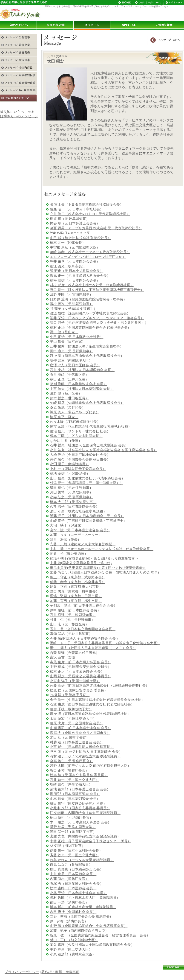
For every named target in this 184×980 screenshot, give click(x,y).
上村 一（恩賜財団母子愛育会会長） (78, 469)
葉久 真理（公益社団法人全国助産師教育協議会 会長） (92, 945)
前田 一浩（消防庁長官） (69, 902)
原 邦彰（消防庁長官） (69, 921)
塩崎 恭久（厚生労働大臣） (71, 784)
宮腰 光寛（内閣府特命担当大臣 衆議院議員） (85, 836)
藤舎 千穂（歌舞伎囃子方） (71, 709)
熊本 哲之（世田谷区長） (69, 398)
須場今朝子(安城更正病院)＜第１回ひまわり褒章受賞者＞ (94, 558)
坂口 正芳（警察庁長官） (69, 770)
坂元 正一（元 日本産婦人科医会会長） (80, 276)
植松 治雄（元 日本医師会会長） (75, 280)
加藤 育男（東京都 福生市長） (76, 601)
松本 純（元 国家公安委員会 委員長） (79, 775)
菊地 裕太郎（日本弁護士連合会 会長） (80, 789)
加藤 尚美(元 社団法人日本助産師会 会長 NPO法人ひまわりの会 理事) (104, 572)
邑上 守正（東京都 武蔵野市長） (78, 577)
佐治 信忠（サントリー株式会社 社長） (80, 431)
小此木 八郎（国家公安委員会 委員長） (80, 808)
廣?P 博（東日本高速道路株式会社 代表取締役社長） (90, 714)
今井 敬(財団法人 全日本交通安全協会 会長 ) (84, 638)
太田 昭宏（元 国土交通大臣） (73, 719)
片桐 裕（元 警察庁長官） (70, 695)
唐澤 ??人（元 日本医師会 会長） (75, 365)
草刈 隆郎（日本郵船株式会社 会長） (78, 384)
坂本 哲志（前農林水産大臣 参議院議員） (83, 907)
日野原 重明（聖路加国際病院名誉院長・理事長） (88, 299)
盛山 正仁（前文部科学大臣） (74, 940)
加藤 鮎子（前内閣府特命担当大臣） (79, 931)
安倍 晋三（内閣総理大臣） (71, 361)
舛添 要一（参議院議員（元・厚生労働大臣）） (87, 483)
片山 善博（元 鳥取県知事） (71, 492)
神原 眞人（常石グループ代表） (75, 412)
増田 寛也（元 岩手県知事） (71, 488)
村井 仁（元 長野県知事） (72, 620)
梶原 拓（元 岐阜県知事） (70, 219)
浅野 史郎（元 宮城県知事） (71, 294)
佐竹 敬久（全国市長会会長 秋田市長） (80, 459)
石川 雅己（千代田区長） (69, 375)
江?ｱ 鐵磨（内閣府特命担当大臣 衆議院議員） (85, 813)
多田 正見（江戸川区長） (69, 379)
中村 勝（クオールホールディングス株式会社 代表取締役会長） (102, 549)
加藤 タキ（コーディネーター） (76, 535)
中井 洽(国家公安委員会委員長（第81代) (81, 563)
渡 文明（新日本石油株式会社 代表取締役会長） (87, 356)
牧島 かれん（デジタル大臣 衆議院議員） (82, 860)
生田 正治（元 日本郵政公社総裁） (77, 337)
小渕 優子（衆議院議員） (69, 464)
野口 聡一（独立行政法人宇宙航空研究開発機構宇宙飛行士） (97, 290)
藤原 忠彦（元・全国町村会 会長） (77, 723)
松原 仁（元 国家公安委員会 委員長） (79, 690)
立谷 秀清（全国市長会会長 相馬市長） (81, 916)
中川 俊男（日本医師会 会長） (73, 874)
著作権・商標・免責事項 (60, 972)
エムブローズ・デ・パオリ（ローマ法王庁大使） (88, 257)
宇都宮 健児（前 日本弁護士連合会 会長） (83, 605)
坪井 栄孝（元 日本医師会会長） (75, 261)
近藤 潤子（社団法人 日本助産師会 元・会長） (87, 516)
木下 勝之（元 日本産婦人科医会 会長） (80, 822)
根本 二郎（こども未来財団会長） (76, 436)
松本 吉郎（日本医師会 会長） (73, 888)
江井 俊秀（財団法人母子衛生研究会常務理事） (87, 346)
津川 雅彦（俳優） (65, 540)
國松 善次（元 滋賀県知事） (71, 304)
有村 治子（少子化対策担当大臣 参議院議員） (85, 756)
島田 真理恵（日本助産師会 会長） (77, 869)
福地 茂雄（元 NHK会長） (70, 473)
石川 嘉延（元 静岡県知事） (73, 615)
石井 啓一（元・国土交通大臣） (75, 780)
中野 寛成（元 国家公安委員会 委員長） (80, 667)
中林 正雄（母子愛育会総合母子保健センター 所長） (90, 841)
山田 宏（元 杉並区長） (69, 624)
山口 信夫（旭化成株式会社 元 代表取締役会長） (87, 478)
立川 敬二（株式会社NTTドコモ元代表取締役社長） (90, 214)
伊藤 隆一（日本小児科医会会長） (76, 851)
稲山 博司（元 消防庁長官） (71, 818)
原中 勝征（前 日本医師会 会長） (75, 610)
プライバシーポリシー (22, 972)
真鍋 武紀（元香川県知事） (71, 634)
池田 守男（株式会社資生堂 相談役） (78, 511)
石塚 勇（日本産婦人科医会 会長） (77, 884)
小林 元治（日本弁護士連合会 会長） (78, 893)
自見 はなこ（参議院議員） (71, 865)
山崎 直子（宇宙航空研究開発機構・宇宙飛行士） (88, 521)
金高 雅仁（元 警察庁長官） (71, 761)
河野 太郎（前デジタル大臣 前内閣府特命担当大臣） (90, 766)
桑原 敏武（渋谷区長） (68, 408)
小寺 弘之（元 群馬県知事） (71, 497)
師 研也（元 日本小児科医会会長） (77, 271)
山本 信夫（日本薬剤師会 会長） (75, 799)
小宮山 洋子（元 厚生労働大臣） (75, 681)
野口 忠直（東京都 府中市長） (75, 591)
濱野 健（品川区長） (66, 393)
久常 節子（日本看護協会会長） (75, 507)
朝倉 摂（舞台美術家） (69, 554)
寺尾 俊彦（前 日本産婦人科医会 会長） (80, 662)
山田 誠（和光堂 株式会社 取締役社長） (80, 238)
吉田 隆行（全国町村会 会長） (73, 912)
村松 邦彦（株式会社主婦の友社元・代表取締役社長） (92, 285)
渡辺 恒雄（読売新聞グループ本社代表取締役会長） (90, 313)
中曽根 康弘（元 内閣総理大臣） (75, 247)
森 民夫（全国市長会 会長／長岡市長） (80, 733)
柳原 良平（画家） (64, 417)
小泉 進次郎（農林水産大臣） (73, 954)
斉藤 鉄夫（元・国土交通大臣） (75, 855)
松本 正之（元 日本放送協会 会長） (77, 672)
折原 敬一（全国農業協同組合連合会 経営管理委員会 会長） (100, 935)
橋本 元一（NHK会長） (68, 243)
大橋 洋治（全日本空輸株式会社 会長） (80, 455)
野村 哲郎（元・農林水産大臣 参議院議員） (85, 898)
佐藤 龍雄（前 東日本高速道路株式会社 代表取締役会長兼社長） (99, 686)
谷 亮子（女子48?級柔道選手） (73, 309)
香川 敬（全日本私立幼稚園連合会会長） (83, 629)
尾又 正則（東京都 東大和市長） (76, 587)
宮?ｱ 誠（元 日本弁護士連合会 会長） (80, 530)
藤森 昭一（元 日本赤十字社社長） (77, 209)
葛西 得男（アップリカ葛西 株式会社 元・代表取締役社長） (96, 228)
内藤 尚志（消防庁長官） (69, 879)
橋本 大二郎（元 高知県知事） (73, 502)
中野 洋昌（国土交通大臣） (71, 949)
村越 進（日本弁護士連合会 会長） (77, 742)
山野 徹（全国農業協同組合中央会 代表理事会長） (89, 926)
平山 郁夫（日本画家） (68, 342)
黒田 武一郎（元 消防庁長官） (73, 832)
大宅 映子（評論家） (67, 525)
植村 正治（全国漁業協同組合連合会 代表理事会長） (90, 328)
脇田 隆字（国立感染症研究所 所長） (78, 804)
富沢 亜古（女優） (64, 657)
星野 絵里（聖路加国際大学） (73, 827)
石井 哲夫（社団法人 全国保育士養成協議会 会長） (89, 445)
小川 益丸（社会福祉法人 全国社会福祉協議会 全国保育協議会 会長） (103, 450)
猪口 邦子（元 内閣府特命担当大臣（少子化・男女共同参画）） (99, 323)
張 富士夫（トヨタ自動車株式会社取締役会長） (87, 204)
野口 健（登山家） (64, 332)
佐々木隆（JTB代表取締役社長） (75, 422)
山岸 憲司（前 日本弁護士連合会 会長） (80, 728)
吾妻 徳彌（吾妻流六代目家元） (75, 653)
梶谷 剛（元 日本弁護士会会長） (75, 223)
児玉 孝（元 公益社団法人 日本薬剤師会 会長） (86, 752)
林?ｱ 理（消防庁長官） (68, 846)
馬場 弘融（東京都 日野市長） (76, 596)
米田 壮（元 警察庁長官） (70, 737)
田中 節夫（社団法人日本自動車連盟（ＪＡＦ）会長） (93, 648)
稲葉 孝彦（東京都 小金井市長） (78, 582)
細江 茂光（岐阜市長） (68, 266)
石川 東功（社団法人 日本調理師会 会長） (82, 370)
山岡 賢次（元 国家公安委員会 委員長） (80, 676)
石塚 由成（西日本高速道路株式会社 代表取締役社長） (92, 704)
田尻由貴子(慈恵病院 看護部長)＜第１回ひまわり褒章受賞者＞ (98, 568)
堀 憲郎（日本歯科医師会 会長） (75, 794)
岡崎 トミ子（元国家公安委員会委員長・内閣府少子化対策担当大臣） (105, 643)
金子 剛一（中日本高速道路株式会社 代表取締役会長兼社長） (97, 700)
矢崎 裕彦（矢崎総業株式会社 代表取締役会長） (87, 403)
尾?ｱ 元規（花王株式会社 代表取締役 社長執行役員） (91, 426)
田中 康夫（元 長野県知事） (71, 351)
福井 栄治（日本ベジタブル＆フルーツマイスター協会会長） (97, 318)
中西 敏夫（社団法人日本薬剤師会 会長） (82, 389)
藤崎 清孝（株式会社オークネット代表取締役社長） (90, 252)
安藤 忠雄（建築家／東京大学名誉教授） (83, 544)
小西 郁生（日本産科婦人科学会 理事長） (82, 747)
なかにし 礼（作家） (66, 441)
